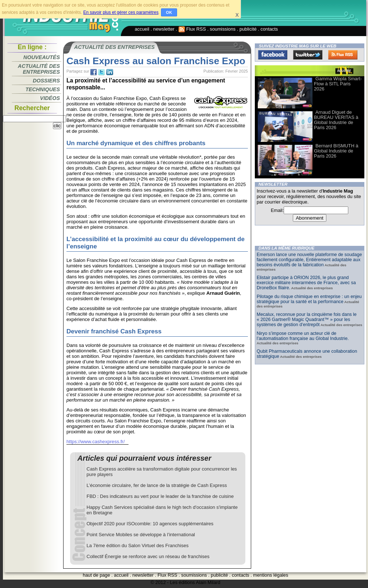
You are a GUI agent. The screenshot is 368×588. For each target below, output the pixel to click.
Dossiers (46, 81)
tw (101, 72)
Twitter (308, 55)
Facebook (273, 55)
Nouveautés (42, 57)
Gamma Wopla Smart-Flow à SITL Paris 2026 (338, 84)
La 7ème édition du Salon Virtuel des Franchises (137, 546)
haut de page (97, 575)
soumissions (223, 29)
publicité (248, 29)
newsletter (164, 29)
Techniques (43, 89)
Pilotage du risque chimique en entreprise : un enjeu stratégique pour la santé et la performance (309, 299)
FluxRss (343, 55)
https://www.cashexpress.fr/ (96, 442)
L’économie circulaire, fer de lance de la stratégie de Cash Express (157, 485)
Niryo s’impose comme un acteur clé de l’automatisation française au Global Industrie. (303, 336)
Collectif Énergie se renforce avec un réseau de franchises (148, 556)
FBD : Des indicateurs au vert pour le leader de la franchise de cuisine (160, 496)
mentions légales (271, 575)
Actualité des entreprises (39, 69)
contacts (269, 29)
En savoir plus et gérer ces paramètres (121, 12)
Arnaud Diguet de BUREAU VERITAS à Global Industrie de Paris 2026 (336, 120)
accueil (142, 29)
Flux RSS (192, 29)
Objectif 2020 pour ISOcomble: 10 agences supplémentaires (150, 524)
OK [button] (169, 12)
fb (93, 72)
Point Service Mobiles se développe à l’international (141, 535)
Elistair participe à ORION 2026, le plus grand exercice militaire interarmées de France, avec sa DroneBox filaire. (306, 283)
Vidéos (50, 98)
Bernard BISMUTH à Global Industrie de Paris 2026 (336, 151)
